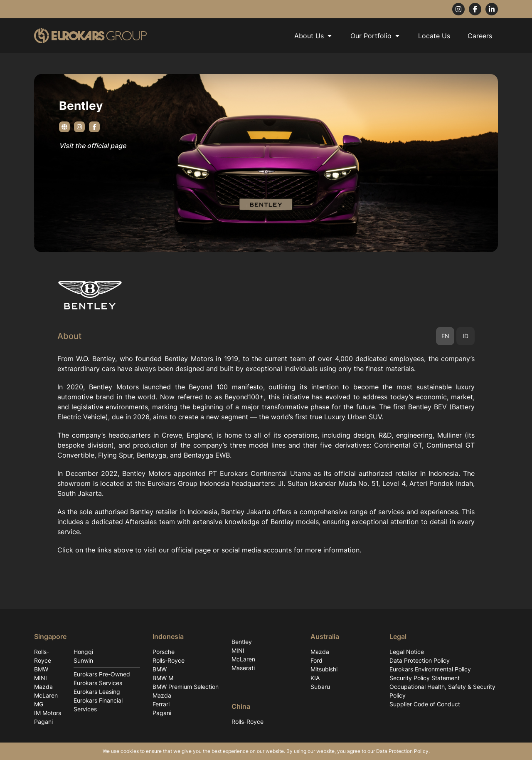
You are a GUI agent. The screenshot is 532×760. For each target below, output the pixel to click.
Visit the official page (92, 146)
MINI (41, 678)
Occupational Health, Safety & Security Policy (442, 691)
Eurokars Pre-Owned (102, 674)
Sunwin (83, 660)
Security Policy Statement (425, 678)
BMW (41, 669)
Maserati (243, 668)
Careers (480, 36)
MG (39, 704)
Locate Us (434, 36)
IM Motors (48, 713)
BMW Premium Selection (186, 687)
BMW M (163, 678)
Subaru (320, 687)
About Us (314, 36)
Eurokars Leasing (97, 692)
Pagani (43, 722)
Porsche (164, 652)
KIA (315, 678)
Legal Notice (407, 652)
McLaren (46, 695)
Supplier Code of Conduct (425, 704)
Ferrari (161, 704)
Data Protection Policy (420, 660)
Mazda (43, 687)
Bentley (242, 642)
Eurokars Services (98, 683)
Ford (316, 660)
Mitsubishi (324, 669)
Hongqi (83, 652)
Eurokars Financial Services (98, 705)
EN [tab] (445, 336)
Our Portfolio (376, 36)
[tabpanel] (266, 454)
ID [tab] (465, 336)
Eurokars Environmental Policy (430, 669)
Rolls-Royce (43, 656)
